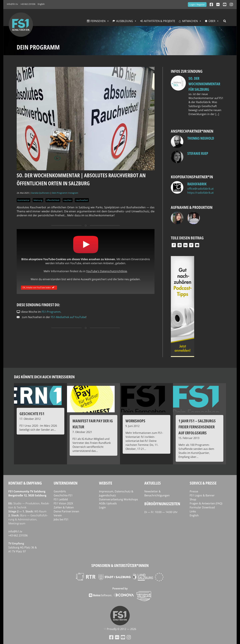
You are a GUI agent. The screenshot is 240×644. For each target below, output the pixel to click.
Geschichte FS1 (63, 495)
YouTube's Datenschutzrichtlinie (107, 271)
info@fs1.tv (12, 4)
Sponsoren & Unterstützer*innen (120, 565)
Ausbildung (125, 21)
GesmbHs (60, 491)
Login (102, 507)
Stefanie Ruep (198, 153)
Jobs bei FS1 (61, 519)
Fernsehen (98, 21)
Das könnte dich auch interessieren (44, 377)
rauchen (68, 200)
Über (212, 21)
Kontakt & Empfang (25, 483)
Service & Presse (203, 483)
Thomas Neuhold (201, 138)
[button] (174, 245)
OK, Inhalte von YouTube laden (39, 287)
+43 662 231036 (28, 4)
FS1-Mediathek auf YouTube (68, 317)
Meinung (38, 200)
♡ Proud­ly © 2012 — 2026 (120, 629)
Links (193, 511)
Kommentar (23, 200)
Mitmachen (190, 21)
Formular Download (202, 507)
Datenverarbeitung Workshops (118, 499)
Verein (58, 515)
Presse (194, 491)
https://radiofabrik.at (200, 193)
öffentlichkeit (53, 200)
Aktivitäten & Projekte (159, 21)
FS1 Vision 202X (63, 503)
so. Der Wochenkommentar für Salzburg (204, 84)
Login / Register (197, 5)
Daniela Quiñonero (40, 193)
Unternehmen (66, 483)
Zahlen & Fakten (64, 507)
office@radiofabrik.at (200, 189)
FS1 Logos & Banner (202, 495)
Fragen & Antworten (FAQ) (206, 503)
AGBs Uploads (108, 503)
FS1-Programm (51, 312)
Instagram (73, 193)
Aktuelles (153, 483)
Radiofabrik (197, 184)
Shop (193, 499)
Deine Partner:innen (66, 511)
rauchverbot (82, 200)
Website (106, 483)
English (41, 4)
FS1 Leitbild (61, 499)
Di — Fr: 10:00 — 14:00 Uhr (161, 512)
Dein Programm (60, 193)
